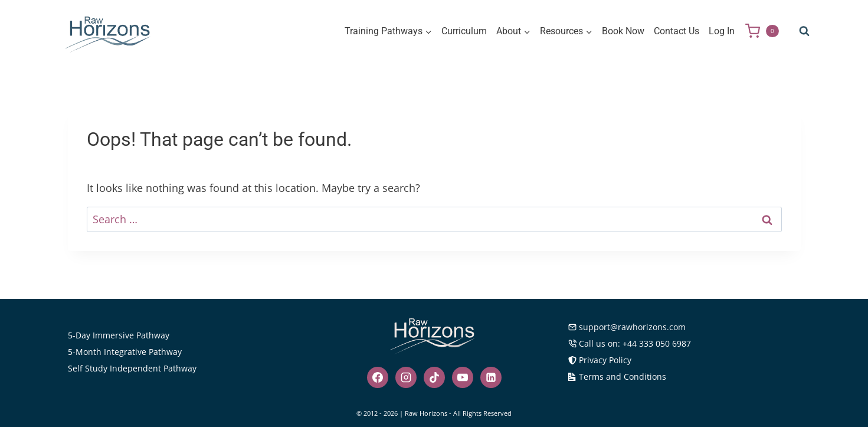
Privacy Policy (600, 360)
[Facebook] (378, 377)
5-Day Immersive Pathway (119, 335)
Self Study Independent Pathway (132, 368)
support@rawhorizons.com (627, 327)
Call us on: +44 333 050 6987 (630, 343)
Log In (722, 31)
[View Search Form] (804, 31)
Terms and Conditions (617, 377)
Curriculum (464, 31)
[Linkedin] (491, 377)
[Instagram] (406, 377)
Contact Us (677, 31)
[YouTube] (463, 377)
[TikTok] (434, 377)
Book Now (623, 31)
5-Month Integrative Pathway (125, 352)
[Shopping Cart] (767, 31)
